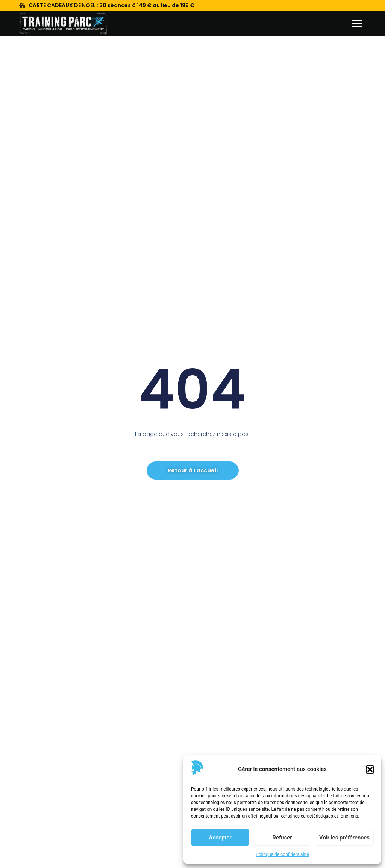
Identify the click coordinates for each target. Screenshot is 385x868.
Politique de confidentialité (282, 854)
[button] (370, 769)
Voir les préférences (344, 838)
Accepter (220, 838)
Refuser (282, 838)
